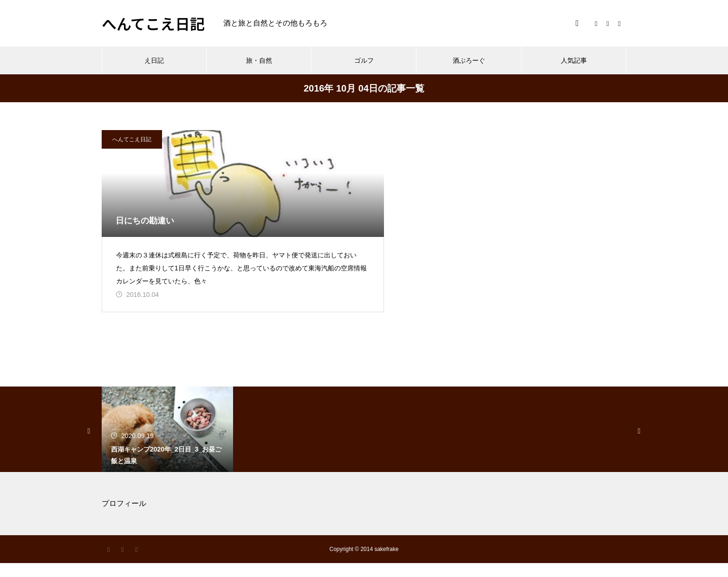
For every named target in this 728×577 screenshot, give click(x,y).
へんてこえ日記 (132, 139)
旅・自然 (259, 60)
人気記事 (574, 60)
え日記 (154, 60)
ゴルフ (364, 60)
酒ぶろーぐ (469, 60)
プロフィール (124, 517)
